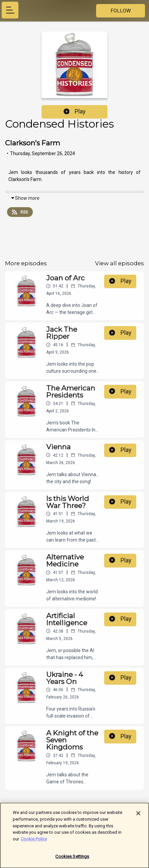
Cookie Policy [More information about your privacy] (34, 842)
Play (75, 111)
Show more (25, 198)
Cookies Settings (72, 860)
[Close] (138, 817)
